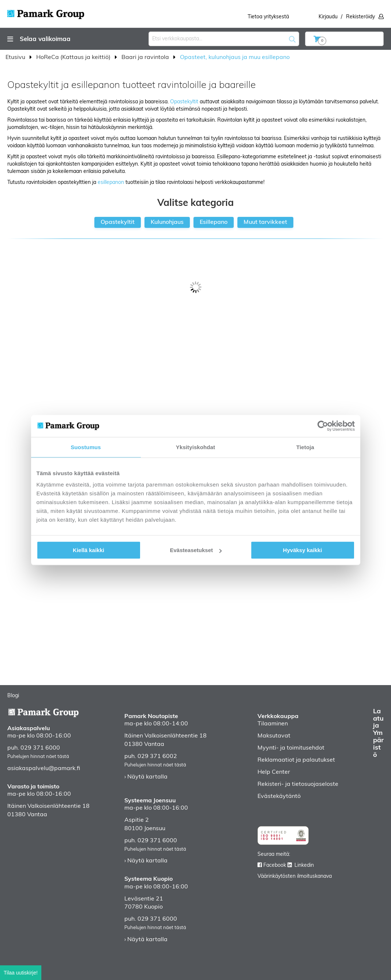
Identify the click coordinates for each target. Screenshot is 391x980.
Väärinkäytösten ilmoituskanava (295, 877)
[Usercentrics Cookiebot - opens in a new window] (323, 426)
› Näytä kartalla (146, 777)
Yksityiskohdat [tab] (195, 447)
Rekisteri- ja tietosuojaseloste (298, 784)
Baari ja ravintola (146, 58)
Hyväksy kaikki (303, 550)
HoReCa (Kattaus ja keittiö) (74, 58)
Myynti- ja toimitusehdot (291, 748)
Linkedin (304, 866)
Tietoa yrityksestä (268, 17)
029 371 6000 (40, 748)
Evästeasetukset (196, 550)
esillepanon (111, 183)
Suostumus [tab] (86, 447)
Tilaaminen (273, 724)
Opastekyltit (184, 102)
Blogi (13, 696)
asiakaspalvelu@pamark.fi (44, 769)
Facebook (275, 866)
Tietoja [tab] (305, 447)
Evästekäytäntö (279, 796)
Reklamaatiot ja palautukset (296, 760)
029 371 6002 (157, 757)
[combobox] (224, 39)
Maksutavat (274, 736)
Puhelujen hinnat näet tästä (38, 757)
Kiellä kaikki (89, 550)
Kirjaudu (328, 17)
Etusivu (16, 58)
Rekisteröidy (360, 17)
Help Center (274, 772)
